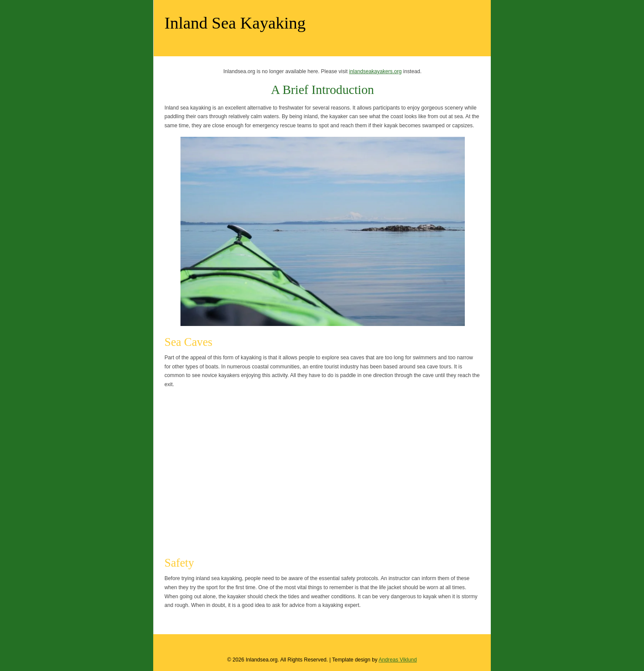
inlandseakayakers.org (375, 71)
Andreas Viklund (398, 660)
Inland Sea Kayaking (235, 23)
